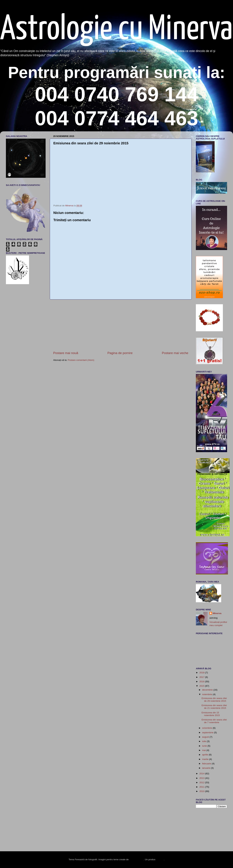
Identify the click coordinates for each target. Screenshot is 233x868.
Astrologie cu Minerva (116, 30)
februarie (207, 764)
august (206, 737)
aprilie (205, 755)
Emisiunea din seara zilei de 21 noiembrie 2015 (214, 707)
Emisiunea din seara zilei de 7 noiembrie (214, 721)
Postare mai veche (175, 353)
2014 (202, 774)
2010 (202, 791)
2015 (202, 686)
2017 (202, 677)
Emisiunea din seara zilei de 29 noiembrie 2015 (214, 700)
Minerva (217, 613)
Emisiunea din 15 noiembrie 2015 (211, 714)
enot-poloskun (137, 859)
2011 (202, 787)
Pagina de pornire (120, 353)
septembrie (208, 733)
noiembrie (207, 694)
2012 (202, 782)
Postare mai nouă (66, 353)
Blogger (160, 859)
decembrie (208, 690)
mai (204, 750)
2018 (202, 673)
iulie (204, 741)
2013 (202, 778)
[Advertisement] (121, 325)
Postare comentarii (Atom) (81, 360)
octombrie (207, 728)
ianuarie (206, 768)
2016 (202, 682)
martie (206, 759)
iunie (205, 746)
